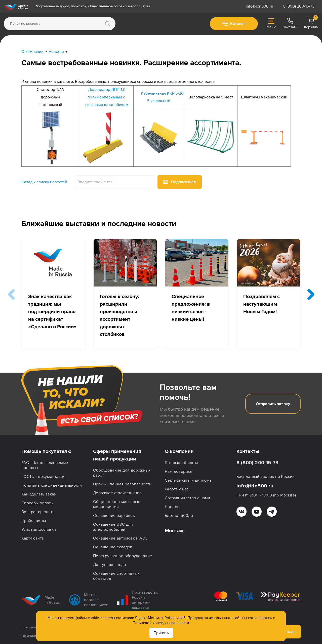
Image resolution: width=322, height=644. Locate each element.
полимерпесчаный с (107, 97)
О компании (179, 451)
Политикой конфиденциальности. (161, 623)
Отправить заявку (273, 404)
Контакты (248, 451)
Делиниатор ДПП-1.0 (107, 90)
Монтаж (174, 531)
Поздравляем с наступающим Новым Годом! (261, 304)
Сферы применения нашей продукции (117, 455)
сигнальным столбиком (107, 105)
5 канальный (159, 101)
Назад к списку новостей (44, 182)
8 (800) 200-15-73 (299, 6)
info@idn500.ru (259, 6)
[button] (311, 294)
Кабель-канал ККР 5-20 (162, 93)
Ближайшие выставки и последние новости (99, 224)
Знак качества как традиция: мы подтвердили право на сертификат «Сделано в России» (52, 312)
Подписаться (179, 182)
